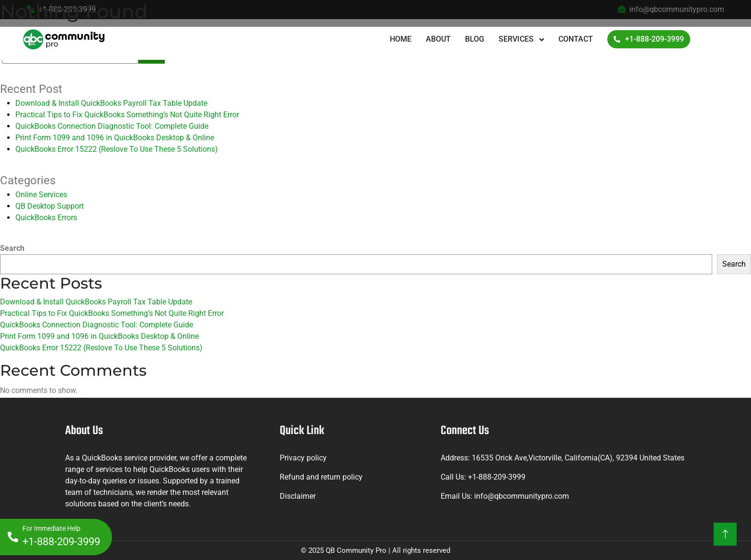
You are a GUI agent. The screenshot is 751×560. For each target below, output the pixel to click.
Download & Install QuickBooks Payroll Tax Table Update (111, 103)
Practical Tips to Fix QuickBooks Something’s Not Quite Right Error (127, 115)
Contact (576, 39)
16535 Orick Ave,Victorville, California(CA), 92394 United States (578, 458)
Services (517, 39)
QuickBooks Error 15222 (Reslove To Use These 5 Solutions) (117, 149)
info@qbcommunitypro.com (522, 496)
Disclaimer (298, 496)
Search (12, 248)
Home (401, 39)
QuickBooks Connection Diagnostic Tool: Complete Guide (112, 126)
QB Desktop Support (50, 206)
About (438, 39)
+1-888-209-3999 (649, 39)
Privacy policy (303, 458)
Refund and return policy (321, 477)
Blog (475, 39)
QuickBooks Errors (46, 218)
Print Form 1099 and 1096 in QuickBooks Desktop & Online (115, 138)
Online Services (41, 195)
